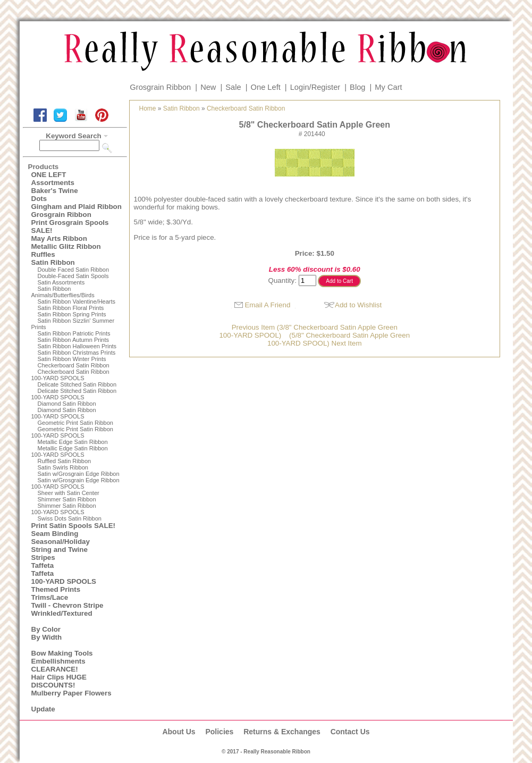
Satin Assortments (61, 282)
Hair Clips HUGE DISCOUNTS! (59, 681)
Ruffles (43, 254)
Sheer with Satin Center (69, 493)
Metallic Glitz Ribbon (66, 246)
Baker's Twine (55, 191)
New (208, 87)
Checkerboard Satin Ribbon (74, 365)
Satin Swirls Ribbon (63, 467)
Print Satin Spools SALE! (73, 526)
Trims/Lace (50, 597)
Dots (39, 199)
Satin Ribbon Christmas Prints (77, 353)
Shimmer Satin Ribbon (67, 499)
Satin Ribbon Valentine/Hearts (77, 301)
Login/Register (315, 87)
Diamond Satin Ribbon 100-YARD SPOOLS (64, 413)
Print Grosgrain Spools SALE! (70, 227)
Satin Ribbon (53, 262)
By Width (47, 637)
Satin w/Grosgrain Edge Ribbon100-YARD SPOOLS (75, 483)
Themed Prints (56, 589)
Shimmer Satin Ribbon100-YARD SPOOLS (64, 509)
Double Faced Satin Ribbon (74, 270)
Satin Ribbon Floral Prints (71, 308)
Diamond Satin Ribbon (67, 404)
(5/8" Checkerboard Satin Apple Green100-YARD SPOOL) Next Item (339, 339)
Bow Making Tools (62, 653)
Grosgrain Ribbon (160, 87)
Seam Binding (55, 534)
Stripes (43, 557)
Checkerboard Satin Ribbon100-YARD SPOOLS (70, 375)
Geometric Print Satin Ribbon (75, 423)
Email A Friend (267, 305)
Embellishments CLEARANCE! (58, 665)
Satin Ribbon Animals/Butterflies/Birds (63, 292)
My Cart (388, 87)
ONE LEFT (49, 175)
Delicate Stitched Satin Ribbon (77, 384)
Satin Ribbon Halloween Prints (77, 346)
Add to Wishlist (358, 305)
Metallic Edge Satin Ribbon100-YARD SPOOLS (70, 451)
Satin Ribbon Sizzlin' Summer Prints (73, 324)
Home (148, 108)
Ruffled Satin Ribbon (65, 461)
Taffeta (43, 565)
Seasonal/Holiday (61, 542)
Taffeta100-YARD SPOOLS (64, 577)
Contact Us (350, 732)
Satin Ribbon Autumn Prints (74, 340)
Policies (219, 732)
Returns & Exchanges (282, 732)
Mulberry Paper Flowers (71, 693)
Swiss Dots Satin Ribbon (70, 518)
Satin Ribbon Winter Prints (72, 359)
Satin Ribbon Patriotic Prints (74, 333)
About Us (179, 732)
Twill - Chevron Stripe (67, 605)
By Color (46, 629)
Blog (357, 87)
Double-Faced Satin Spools (73, 276)
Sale (233, 87)
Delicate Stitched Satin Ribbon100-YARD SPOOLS (74, 394)
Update (43, 709)
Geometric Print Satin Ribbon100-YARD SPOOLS (72, 432)
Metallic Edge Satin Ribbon (73, 442)
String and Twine (60, 550)
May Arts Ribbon (59, 238)
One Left (266, 87)
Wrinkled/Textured (62, 613)
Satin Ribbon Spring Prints (72, 314)
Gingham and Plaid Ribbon (77, 207)
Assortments (53, 183)
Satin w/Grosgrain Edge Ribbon (79, 474)
